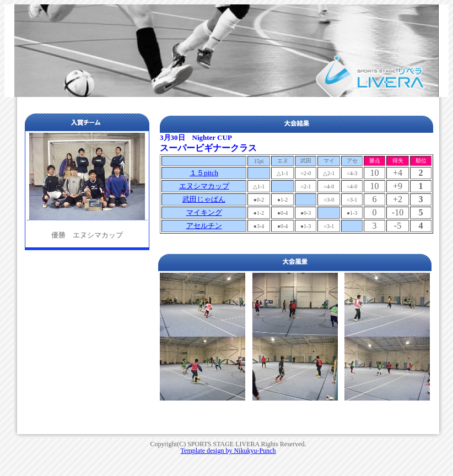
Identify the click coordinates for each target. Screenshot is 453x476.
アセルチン (204, 226)
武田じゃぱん (204, 199)
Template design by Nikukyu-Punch (228, 451)
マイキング (204, 212)
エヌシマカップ (204, 186)
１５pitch (204, 173)
